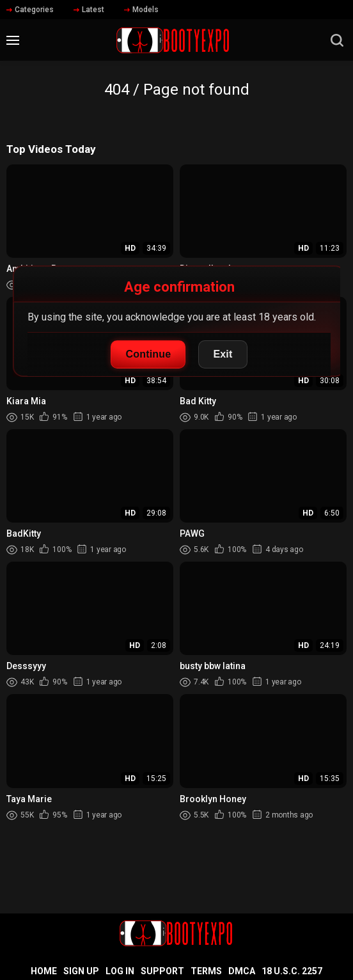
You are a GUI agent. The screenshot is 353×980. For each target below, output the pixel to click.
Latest (89, 10)
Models (141, 10)
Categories (30, 10)
